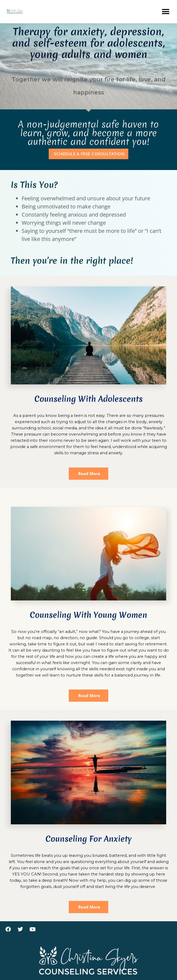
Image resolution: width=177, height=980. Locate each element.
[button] (165, 12)
